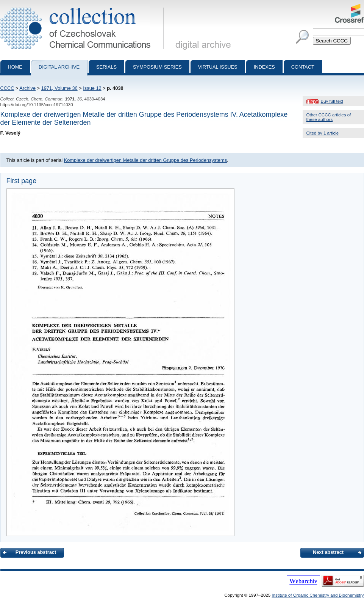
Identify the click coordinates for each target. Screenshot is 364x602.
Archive (27, 88)
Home (15, 67)
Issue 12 (92, 88)
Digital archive (59, 67)
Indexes (264, 67)
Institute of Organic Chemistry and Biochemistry (318, 595)
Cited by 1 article (323, 133)
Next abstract (328, 552)
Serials (106, 67)
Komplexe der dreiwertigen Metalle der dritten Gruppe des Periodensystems (145, 160)
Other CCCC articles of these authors (329, 117)
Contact (303, 67)
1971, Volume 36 (59, 88)
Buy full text (332, 101)
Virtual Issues (218, 67)
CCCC (7, 88)
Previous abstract (36, 552)
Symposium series (157, 67)
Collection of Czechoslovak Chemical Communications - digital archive (84, 7)
